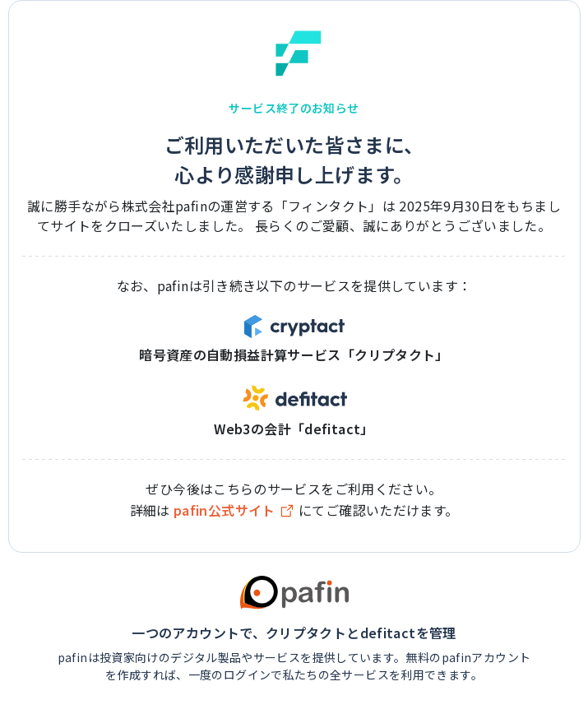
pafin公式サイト (234, 510)
